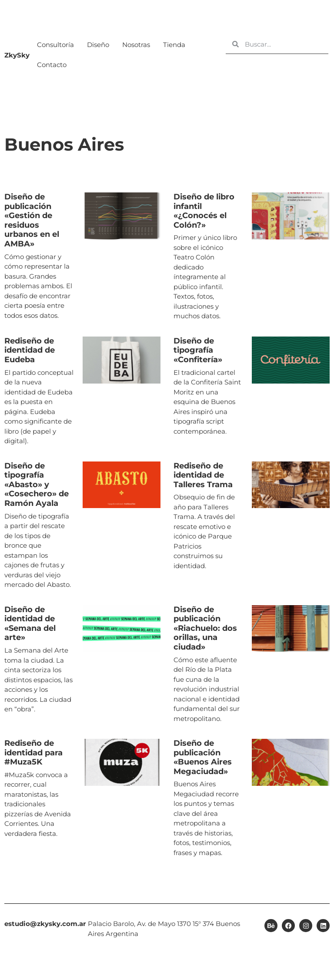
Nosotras (136, 45)
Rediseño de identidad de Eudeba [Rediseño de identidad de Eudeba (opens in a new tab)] (30, 350)
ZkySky (17, 55)
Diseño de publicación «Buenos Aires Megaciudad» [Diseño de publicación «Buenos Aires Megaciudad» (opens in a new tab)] (203, 757)
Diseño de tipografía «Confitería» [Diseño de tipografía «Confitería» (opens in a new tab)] (198, 350)
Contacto (52, 65)
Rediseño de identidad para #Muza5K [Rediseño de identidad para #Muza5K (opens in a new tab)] (33, 753)
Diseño (98, 45)
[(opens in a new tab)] (122, 257)
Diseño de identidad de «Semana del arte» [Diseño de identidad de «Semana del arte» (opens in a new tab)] (30, 624)
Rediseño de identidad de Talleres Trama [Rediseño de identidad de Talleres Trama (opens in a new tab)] (203, 475)
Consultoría (55, 45)
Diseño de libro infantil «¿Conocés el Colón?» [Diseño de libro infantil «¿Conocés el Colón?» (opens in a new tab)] (204, 211)
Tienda (174, 45)
